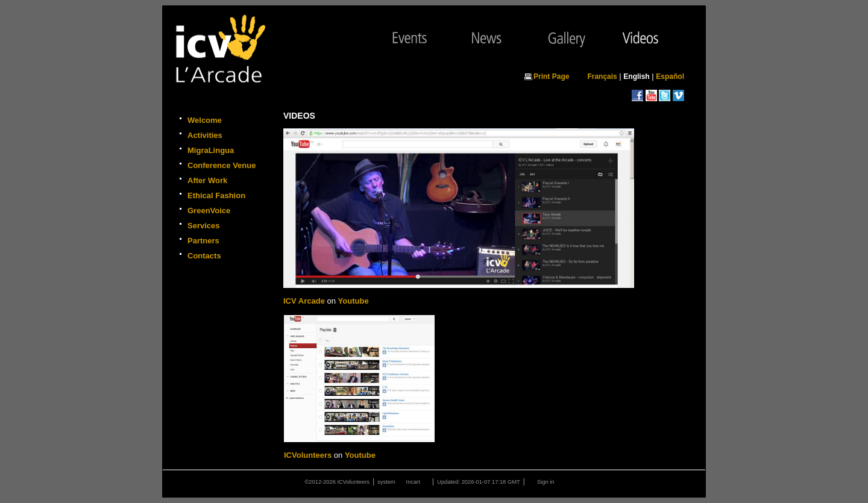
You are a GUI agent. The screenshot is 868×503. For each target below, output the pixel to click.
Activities (205, 135)
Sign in (546, 482)
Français (602, 77)
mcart (413, 482)
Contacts (204, 256)
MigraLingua (211, 150)
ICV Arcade (304, 301)
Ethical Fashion (216, 195)
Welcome (205, 120)
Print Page (551, 77)
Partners (203, 241)
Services (204, 226)
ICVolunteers (308, 455)
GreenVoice (209, 211)
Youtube (354, 301)
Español (670, 77)
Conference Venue (222, 165)
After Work (207, 180)
